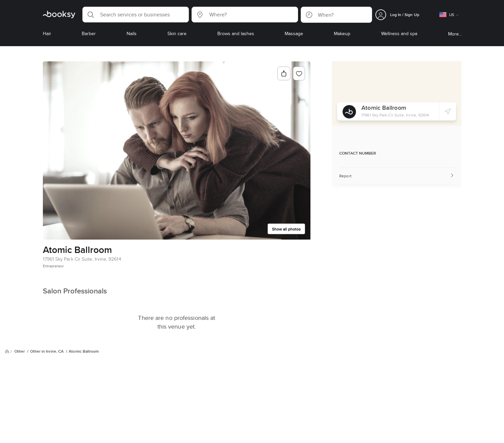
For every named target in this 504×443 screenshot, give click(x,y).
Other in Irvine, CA (48, 351)
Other (20, 351)
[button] (136, 15)
